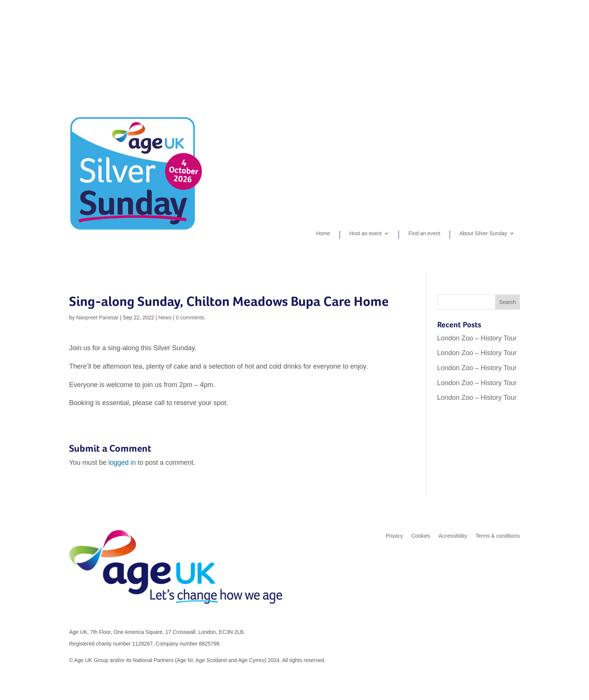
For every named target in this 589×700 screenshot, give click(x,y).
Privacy (394, 536)
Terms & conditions (498, 536)
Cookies (421, 536)
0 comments (190, 317)
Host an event (365, 234)
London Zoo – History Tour (477, 338)
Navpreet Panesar (97, 317)
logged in (122, 463)
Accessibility (453, 536)
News (165, 317)
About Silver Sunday (483, 234)
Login (513, 40)
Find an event (424, 234)
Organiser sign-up (478, 40)
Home (323, 234)
